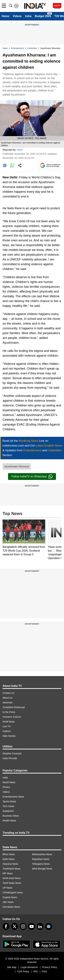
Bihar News (9, 854)
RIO (36, 971)
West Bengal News (42, 869)
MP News (8, 873)
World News (9, 782)
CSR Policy (23, 971)
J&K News (8, 902)
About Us (8, 698)
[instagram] (23, 926)
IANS (20, 150)
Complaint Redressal (14, 707)
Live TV (7, 726)
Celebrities (32, 48)
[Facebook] (6, 926)
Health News (9, 821)
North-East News (12, 878)
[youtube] (32, 926)
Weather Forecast (12, 754)
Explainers (8, 811)
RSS (44, 971)
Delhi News (9, 859)
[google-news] (49, 926)
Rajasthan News (41, 859)
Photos (6, 787)
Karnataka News (11, 907)
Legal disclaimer (29, 967)
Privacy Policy (50, 967)
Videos (17, 16)
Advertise (8, 703)
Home (5, 16)
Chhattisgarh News (13, 893)
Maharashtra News (42, 854)
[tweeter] (15, 926)
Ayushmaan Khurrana (17, 466)
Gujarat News (10, 897)
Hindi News (9, 722)
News (5, 48)
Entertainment (17, 48)
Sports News (9, 801)
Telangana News (41, 864)
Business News (11, 816)
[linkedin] (40, 926)
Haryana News (10, 864)
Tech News (8, 806)
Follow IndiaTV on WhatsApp (32, 477)
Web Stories (9, 736)
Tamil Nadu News (12, 883)
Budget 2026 (43, 16)
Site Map (12, 967)
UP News (8, 888)
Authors (7, 731)
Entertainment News (13, 797)
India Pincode (10, 758)
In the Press (9, 712)
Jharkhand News (11, 869)
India (28, 16)
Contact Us (8, 693)
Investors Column (12, 717)
